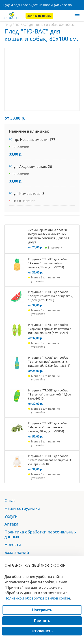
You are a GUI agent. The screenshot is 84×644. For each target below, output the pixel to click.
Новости (13, 544)
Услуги (11, 516)
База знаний (17, 552)
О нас (10, 500)
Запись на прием (39, 16)
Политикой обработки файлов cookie (37, 598)
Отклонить (42, 631)
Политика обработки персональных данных (41, 534)
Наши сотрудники (22, 508)
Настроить (42, 610)
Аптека (11, 524)
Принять (42, 621)
